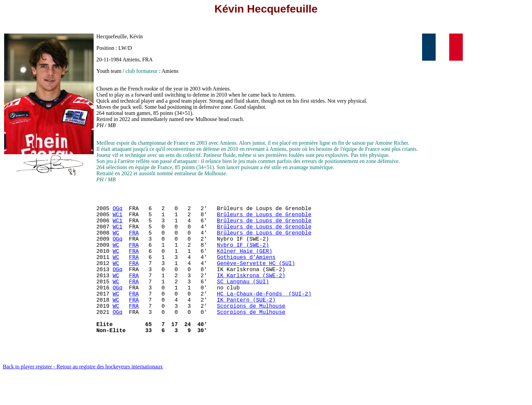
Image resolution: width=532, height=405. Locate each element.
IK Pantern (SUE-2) (246, 323)
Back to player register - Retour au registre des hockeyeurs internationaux (83, 396)
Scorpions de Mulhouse (251, 330)
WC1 (118, 218)
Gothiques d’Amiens (246, 270)
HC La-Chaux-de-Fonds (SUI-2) (264, 315)
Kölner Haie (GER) (244, 263)
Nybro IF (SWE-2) (243, 256)
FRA (134, 241)
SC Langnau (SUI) (243, 300)
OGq (118, 211)
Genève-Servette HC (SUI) (256, 278)
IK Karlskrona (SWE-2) (251, 293)
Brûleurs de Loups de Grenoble (264, 218)
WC (116, 241)
